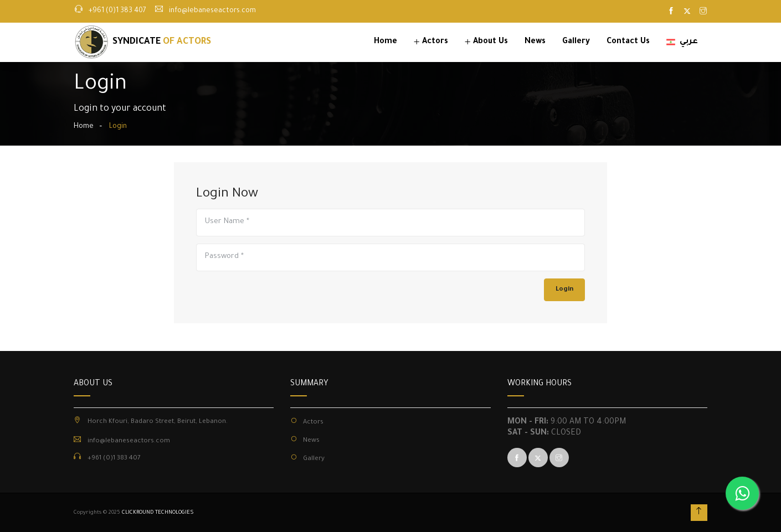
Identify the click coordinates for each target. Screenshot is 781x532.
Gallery (576, 42)
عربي (682, 42)
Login (564, 290)
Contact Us (628, 42)
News (535, 42)
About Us (490, 42)
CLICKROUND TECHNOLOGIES (158, 513)
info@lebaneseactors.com (212, 11)
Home (386, 42)
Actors (435, 42)
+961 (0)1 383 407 (117, 11)
